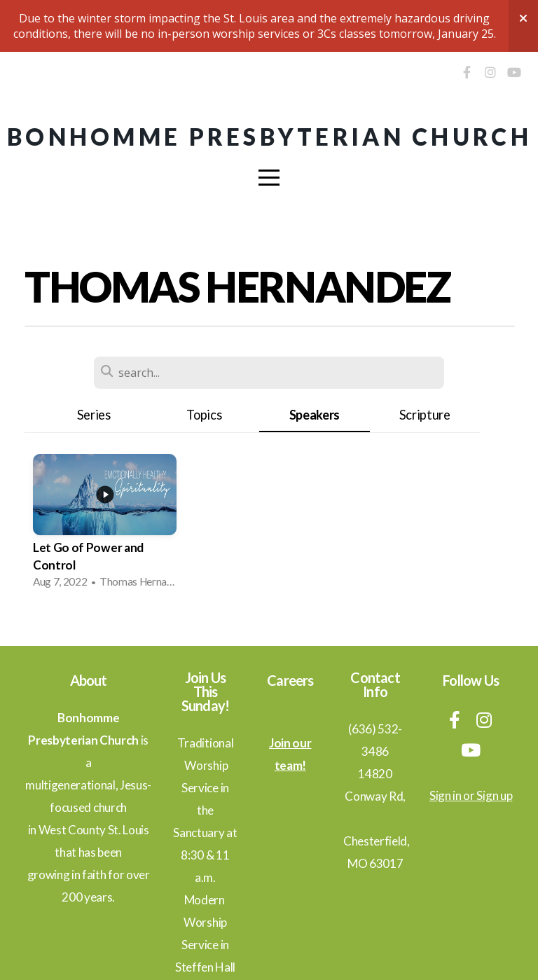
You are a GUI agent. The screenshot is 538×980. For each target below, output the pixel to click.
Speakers (315, 415)
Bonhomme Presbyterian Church (269, 137)
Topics (204, 415)
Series (94, 415)
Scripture (425, 415)
